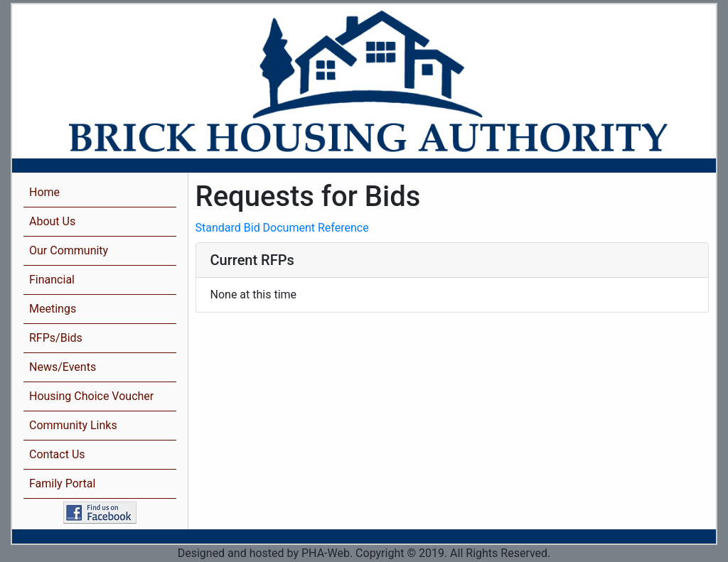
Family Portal (62, 483)
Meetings (53, 309)
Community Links (73, 425)
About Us (52, 221)
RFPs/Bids (56, 338)
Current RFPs (252, 260)
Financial (52, 280)
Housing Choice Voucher (91, 396)
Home (44, 192)
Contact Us (57, 454)
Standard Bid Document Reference (282, 228)
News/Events (63, 367)
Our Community (69, 250)
